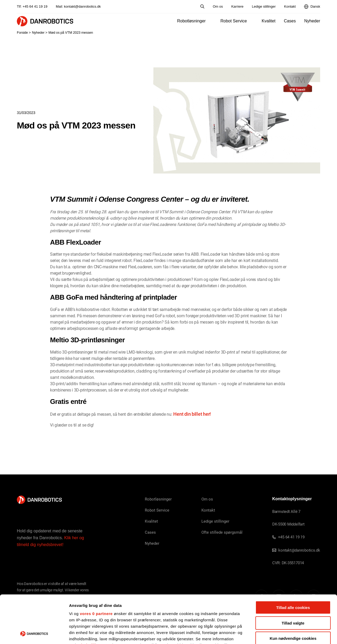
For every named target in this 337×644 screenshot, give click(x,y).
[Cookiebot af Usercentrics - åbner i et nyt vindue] (34, 634)
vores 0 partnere (96, 569)
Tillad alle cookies (293, 563)
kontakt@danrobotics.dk (82, 6)
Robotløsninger (192, 21)
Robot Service (234, 21)
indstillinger (93, 600)
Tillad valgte (293, 578)
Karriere (237, 6)
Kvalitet (269, 21)
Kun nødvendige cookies (293, 594)
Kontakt (290, 6)
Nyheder (312, 21)
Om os (218, 6)
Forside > (24, 33)
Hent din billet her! (192, 414)
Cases (290, 21)
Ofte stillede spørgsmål (222, 532)
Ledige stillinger (264, 6)
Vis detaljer (274, 634)
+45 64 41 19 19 (35, 6)
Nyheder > (39, 33)
